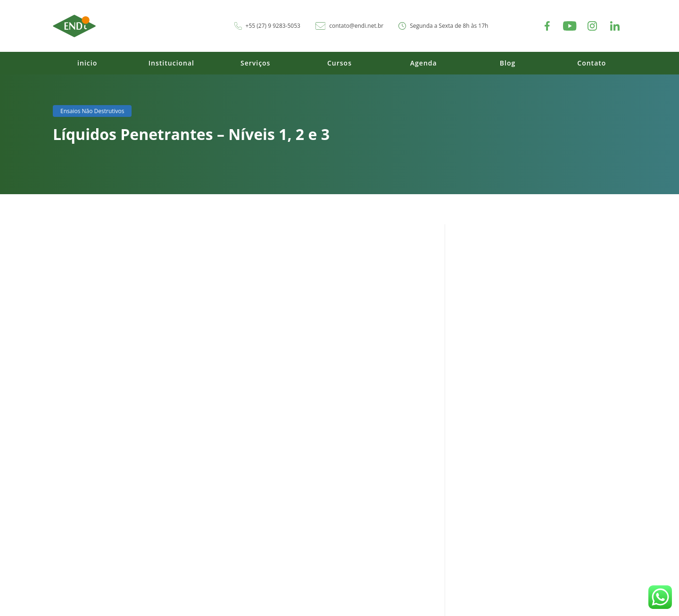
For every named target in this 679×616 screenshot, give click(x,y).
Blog (508, 63)
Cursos (339, 63)
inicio (87, 63)
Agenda (424, 63)
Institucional (171, 63)
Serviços (256, 63)
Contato (592, 63)
